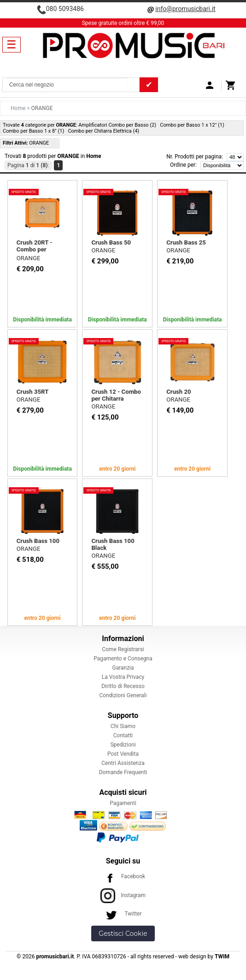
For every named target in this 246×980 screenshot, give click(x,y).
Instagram (123, 895)
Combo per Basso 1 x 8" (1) (33, 131)
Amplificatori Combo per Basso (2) (117, 125)
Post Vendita (123, 754)
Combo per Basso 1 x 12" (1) (192, 125)
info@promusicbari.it (185, 9)
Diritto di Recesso (123, 686)
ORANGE (29, 258)
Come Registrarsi (123, 649)
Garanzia (123, 668)
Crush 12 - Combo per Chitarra (116, 395)
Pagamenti (123, 803)
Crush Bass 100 (38, 541)
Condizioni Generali (123, 695)
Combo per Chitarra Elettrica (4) (103, 131)
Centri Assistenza (123, 763)
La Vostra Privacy (123, 677)
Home (19, 108)
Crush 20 (179, 392)
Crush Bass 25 (186, 242)
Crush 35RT (33, 392)
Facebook (123, 876)
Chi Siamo (123, 726)
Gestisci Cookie (123, 933)
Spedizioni (123, 745)
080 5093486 (65, 9)
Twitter (123, 914)
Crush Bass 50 (111, 242)
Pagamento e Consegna (123, 659)
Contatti (123, 735)
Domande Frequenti (123, 772)
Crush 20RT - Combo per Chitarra (35, 249)
